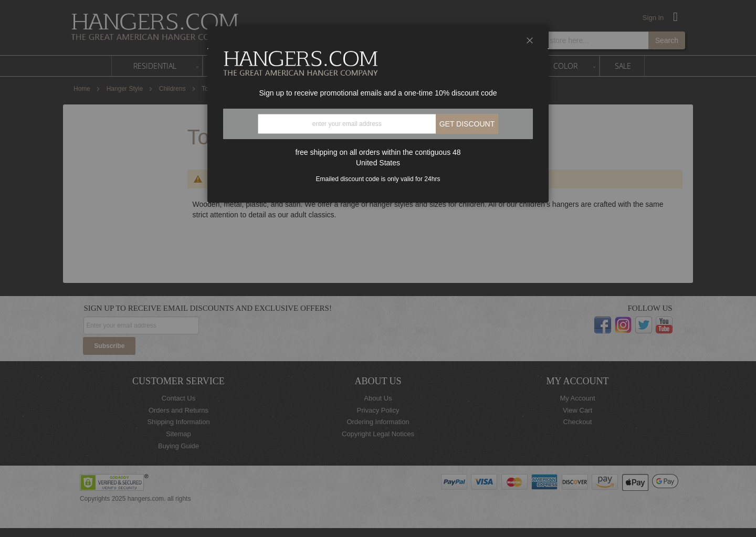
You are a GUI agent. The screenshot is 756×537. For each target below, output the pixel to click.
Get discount (467, 124)
